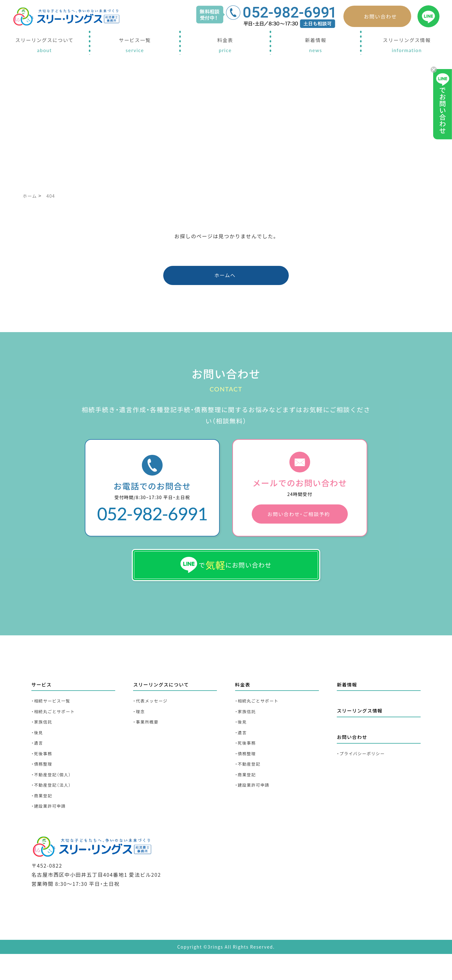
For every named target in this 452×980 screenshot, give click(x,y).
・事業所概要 (148, 740)
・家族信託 (43, 740)
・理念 (140, 728)
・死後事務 (43, 775)
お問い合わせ (380, 16)
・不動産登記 (250, 786)
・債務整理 (43, 786)
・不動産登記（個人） (54, 798)
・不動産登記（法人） (54, 809)
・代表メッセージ (153, 716)
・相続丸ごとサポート (56, 728)
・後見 (38, 751)
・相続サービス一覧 (54, 716)
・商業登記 (43, 821)
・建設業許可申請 (51, 833)
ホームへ (225, 277)
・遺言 (38, 763)
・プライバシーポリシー (364, 771)
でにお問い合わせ (226, 576)
